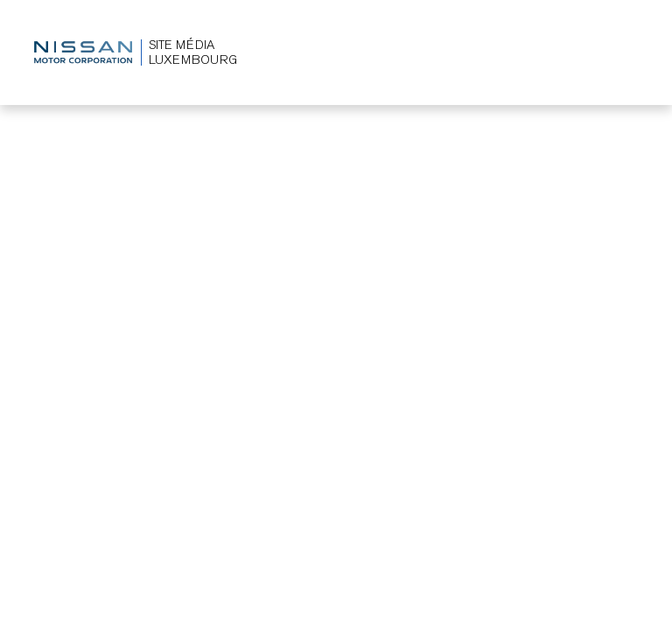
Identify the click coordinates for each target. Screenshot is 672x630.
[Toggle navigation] (625, 52)
